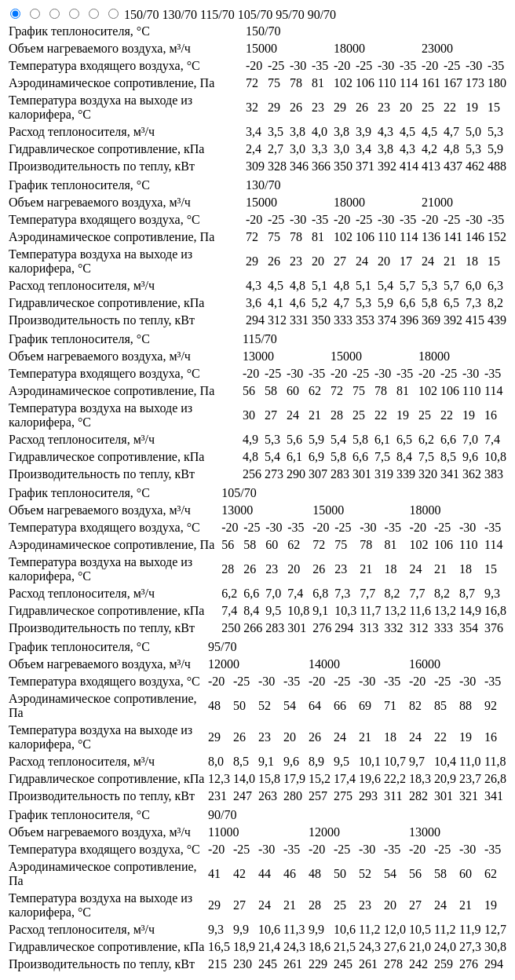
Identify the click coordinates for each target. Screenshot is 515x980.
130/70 (181, 15)
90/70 (322, 15)
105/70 (257, 15)
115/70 (219, 15)
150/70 (143, 15)
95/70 (291, 15)
